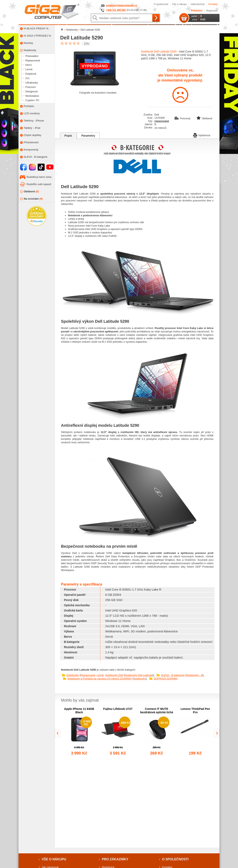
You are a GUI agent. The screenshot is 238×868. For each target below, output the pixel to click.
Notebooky (73, 675)
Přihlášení (196, 11)
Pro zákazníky (115, 859)
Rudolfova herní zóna (39, 177)
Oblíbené (29, 192)
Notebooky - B (195, 675)
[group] (79, 732)
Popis (68, 136)
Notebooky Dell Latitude (138, 675)
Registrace (212, 11)
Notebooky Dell (114, 675)
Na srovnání (31, 199)
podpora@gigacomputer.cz (122, 5)
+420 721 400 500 (116, 10)
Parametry (88, 136)
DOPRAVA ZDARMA (166, 679)
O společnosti (161, 4)
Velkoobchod (198, 4)
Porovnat (183, 118)
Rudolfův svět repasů (39, 184)
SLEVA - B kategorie (173, 675)
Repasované (88, 675)
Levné (100, 675)
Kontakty (213, 4)
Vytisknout (202, 135)
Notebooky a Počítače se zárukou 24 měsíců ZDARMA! (100, 679)
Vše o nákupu (179, 4)
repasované (162, 121)
